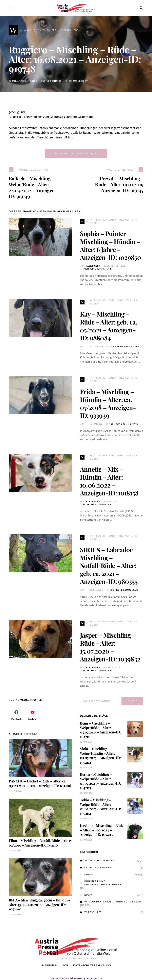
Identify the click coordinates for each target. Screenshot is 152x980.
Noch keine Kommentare (47, 81)
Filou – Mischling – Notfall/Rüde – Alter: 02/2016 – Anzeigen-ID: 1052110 (40, 843)
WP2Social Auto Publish (62, 978)
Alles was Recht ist (97, 861)
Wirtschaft (91, 912)
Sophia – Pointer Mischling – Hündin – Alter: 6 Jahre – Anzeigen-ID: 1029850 (111, 245)
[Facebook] (16, 714)
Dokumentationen (96, 868)
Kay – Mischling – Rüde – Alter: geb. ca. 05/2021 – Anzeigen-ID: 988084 (109, 326)
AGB (65, 965)
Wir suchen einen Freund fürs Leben (111, 902)
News (86, 895)
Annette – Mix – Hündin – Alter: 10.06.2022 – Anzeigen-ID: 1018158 (109, 481)
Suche (133, 701)
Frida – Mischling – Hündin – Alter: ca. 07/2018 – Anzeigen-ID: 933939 (108, 403)
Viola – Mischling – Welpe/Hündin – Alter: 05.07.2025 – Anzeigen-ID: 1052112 (100, 755)
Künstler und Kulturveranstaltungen (101, 883)
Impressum (49, 965)
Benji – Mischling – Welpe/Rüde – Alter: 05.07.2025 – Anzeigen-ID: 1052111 (100, 730)
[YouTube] (32, 714)
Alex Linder (93, 266)
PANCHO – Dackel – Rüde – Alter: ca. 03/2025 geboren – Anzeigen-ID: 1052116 (40, 783)
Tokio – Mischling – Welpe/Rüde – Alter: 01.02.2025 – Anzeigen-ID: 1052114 (100, 807)
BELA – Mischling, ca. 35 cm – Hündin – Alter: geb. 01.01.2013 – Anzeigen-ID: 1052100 (40, 905)
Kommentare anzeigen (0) (74, 154)
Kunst (87, 874)
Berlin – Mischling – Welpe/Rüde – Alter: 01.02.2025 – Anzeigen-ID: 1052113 (100, 781)
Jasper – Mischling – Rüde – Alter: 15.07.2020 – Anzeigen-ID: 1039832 (110, 647)
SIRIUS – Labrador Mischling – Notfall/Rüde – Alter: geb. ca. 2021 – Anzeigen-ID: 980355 (109, 565)
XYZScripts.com (94, 978)
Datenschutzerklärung (92, 965)
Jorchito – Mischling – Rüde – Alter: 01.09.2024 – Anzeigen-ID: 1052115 (102, 830)
